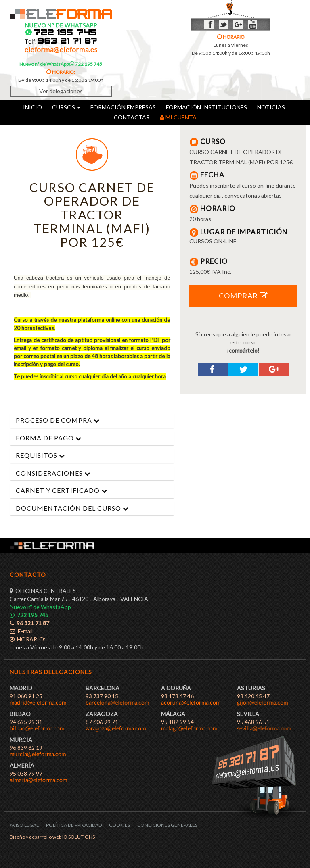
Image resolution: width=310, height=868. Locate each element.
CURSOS (66, 107)
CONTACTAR (132, 117)
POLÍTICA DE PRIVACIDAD (74, 825)
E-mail (21, 631)
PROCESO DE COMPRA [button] (58, 420)
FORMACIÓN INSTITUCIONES (206, 107)
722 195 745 (86, 64)
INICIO (32, 107)
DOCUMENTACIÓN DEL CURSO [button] (72, 508)
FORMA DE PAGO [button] (49, 438)
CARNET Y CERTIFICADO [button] (62, 490)
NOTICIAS (271, 107)
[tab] (92, 420)
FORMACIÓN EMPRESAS (123, 107)
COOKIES (119, 825)
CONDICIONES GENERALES (167, 825)
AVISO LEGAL (24, 825)
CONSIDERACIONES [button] (53, 473)
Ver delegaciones (61, 91)
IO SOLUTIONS (79, 837)
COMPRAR (243, 296)
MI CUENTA (178, 117)
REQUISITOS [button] (40, 455)
